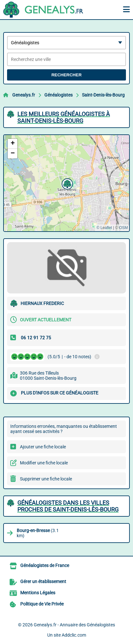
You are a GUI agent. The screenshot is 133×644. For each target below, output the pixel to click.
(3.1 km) (38, 533)
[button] (66, 183)
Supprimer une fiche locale (46, 479)
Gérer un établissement (43, 581)
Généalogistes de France (45, 565)
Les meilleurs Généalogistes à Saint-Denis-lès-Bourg (64, 117)
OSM (124, 228)
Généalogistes (58, 95)
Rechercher (66, 75)
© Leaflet (104, 228)
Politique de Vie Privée (42, 604)
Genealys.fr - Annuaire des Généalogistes (74, 625)
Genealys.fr (24, 95)
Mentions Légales (38, 593)
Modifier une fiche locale (44, 463)
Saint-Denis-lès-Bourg (103, 95)
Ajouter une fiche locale (43, 447)
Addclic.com (74, 635)
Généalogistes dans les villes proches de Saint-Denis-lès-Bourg (68, 506)
